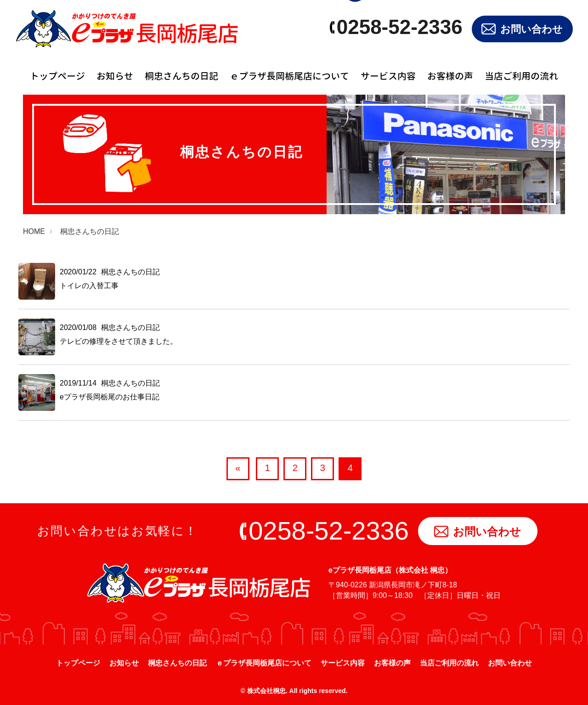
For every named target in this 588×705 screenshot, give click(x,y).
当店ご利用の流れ (521, 76)
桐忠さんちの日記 (181, 76)
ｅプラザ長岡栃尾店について (289, 76)
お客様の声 (450, 76)
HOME (34, 231)
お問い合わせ (522, 29)
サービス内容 (388, 76)
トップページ (57, 76)
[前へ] (238, 469)
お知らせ (115, 76)
